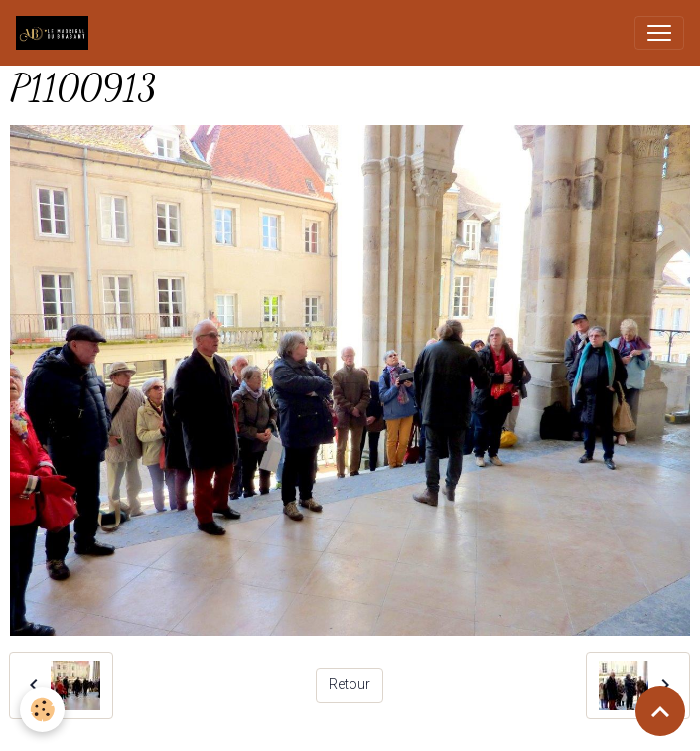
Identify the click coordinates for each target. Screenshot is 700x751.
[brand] (56, 33)
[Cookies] (42, 710)
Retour (350, 684)
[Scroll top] (660, 711)
